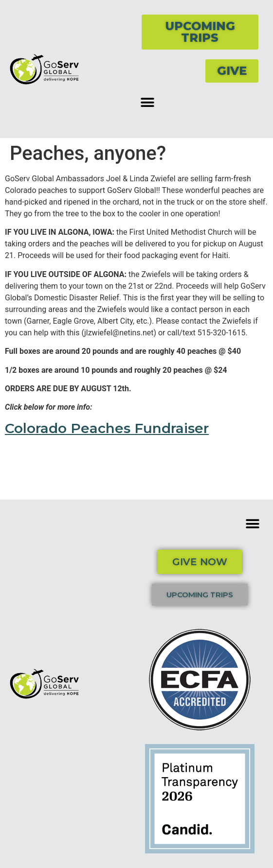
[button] (148, 102)
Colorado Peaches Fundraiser (107, 428)
